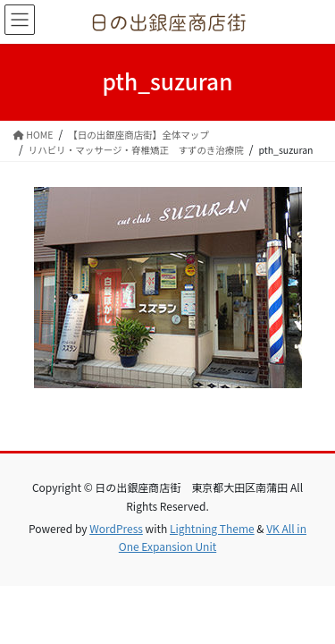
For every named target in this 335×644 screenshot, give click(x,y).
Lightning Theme (212, 528)
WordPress (116, 528)
